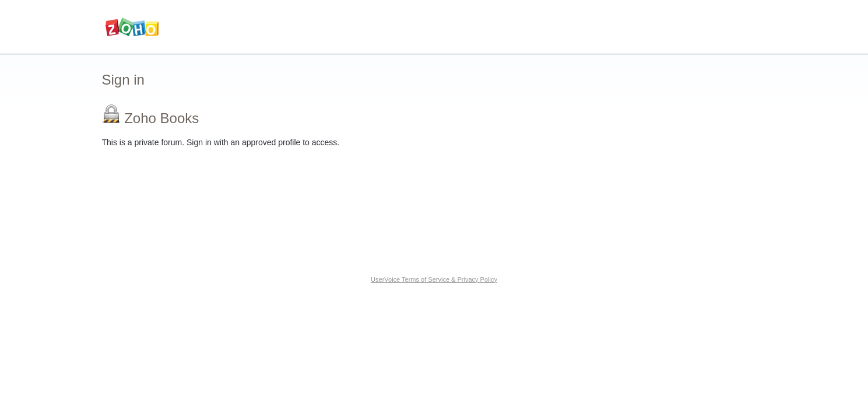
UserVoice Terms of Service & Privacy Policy (434, 279)
